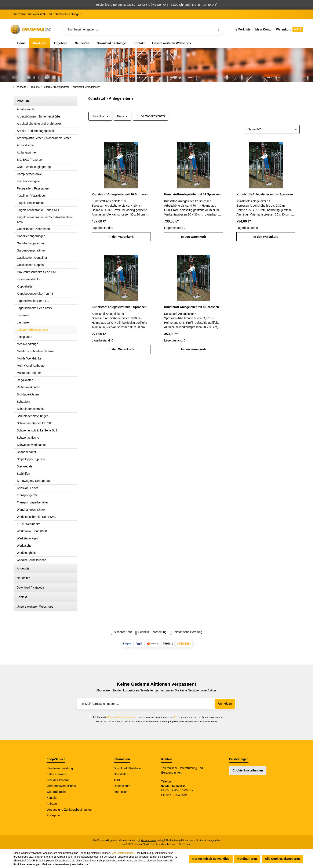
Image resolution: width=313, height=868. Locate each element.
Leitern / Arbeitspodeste (32, 330)
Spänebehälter (27, 452)
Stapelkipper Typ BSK (31, 459)
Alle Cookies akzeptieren (282, 859)
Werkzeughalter (27, 553)
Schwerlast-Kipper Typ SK (34, 423)
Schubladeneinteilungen (33, 416)
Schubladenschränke (31, 409)
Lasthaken (24, 322)
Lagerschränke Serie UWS (34, 308)
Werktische (24, 546)
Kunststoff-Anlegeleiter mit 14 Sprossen (265, 194)
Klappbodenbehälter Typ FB (35, 294)
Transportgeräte (27, 495)
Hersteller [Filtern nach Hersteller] (100, 116)
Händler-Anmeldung (60, 768)
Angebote (23, 568)
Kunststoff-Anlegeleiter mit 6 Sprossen (119, 307)
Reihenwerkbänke (29, 387)
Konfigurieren (247, 859)
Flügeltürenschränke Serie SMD (38, 210)
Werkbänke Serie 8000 (32, 531)
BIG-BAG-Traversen (30, 160)
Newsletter (121, 774)
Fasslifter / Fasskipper (31, 196)
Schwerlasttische (28, 438)
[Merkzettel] (243, 29)
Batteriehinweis (57, 774)
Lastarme (23, 315)
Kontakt (22, 597)
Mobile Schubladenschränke (36, 351)
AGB (177, 717)
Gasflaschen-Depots (30, 265)
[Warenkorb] (288, 29)
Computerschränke (29, 174)
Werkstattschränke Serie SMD (37, 517)
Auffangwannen (27, 152)
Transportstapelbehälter (32, 502)
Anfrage (52, 804)
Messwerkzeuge (28, 344)
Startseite (20, 87)
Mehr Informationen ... (124, 853)
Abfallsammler (26, 109)
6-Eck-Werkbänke (29, 524)
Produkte (23, 101)
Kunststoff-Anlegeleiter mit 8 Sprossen (191, 307)
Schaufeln (23, 402)
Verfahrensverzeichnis (61, 786)
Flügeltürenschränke (30, 203)
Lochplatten (25, 337)
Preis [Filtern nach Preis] (123, 116)
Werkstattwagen (28, 538)
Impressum (121, 792)
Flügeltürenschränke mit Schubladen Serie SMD (45, 219)
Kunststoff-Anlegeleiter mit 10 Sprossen (120, 194)
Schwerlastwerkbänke (31, 445)
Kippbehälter (25, 286)
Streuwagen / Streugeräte (34, 481)
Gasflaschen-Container (32, 258)
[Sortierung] (272, 129)
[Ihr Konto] (262, 29)
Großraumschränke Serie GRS (37, 272)
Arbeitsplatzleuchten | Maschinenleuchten (44, 138)
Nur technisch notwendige (211, 859)
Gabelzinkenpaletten (30, 243)
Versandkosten (149, 840)
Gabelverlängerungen (31, 236)
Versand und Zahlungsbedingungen (70, 810)
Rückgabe (53, 815)
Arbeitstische (25, 145)
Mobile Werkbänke (29, 358)
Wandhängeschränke (31, 510)
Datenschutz (122, 786)
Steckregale (25, 466)
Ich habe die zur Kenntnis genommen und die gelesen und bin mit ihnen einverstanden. (159, 717)
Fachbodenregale (28, 181)
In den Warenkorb (121, 237)
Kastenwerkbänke (29, 279)
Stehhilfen (23, 474)
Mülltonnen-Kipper (29, 373)
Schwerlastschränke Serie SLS (37, 430)
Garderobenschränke (31, 250)
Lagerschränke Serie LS (33, 301)
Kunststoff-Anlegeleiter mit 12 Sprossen (192, 194)
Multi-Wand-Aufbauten (32, 366)
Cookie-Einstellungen (248, 770)
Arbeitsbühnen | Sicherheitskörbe (39, 116)
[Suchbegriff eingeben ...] (143, 29)
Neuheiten (24, 578)
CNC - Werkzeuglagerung (34, 167)
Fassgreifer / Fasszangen (34, 188)
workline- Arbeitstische (32, 560)
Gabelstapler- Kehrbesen (33, 229)
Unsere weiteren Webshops (35, 607)
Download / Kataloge (31, 587)
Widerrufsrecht (56, 792)
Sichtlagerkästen (28, 394)
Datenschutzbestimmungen (122, 717)
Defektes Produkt (58, 780)
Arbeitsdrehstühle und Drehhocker (39, 124)
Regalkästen (25, 380)
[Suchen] (218, 29)
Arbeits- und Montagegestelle (36, 131)
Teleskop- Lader (28, 488)
